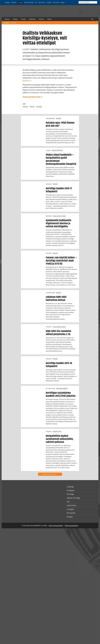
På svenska (56, 2)
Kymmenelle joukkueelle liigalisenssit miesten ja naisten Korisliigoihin (58, 223)
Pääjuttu (32, 107)
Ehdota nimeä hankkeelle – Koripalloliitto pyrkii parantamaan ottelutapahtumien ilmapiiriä (61, 159)
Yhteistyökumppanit (62, 388)
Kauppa (62, 2)
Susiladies (14, 2)
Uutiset (14, 23)
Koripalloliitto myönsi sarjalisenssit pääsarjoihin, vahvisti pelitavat (60, 439)
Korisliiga (20, 2)
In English (49, 2)
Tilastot (23, 19)
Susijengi (7, 2)
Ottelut (15, 19)
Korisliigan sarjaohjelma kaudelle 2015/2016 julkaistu (61, 394)
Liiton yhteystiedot (56, 526)
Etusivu (7, 19)
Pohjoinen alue (57, 432)
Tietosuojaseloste (71, 526)
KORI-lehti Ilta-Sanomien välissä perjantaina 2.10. (58, 333)
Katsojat (25, 107)
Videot (49, 19)
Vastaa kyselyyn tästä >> (33, 97)
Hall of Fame (42, 2)
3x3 (36, 2)
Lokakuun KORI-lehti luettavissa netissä (56, 299)
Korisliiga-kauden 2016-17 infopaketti (59, 190)
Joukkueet (32, 19)
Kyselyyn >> (27, 80)
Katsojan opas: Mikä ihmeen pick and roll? (60, 124)
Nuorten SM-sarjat (57, 150)
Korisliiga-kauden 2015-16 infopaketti (59, 365)
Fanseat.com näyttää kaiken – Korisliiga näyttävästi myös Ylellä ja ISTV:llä (61, 261)
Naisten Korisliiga (29, 2)
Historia (41, 19)
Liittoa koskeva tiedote (59, 216)
